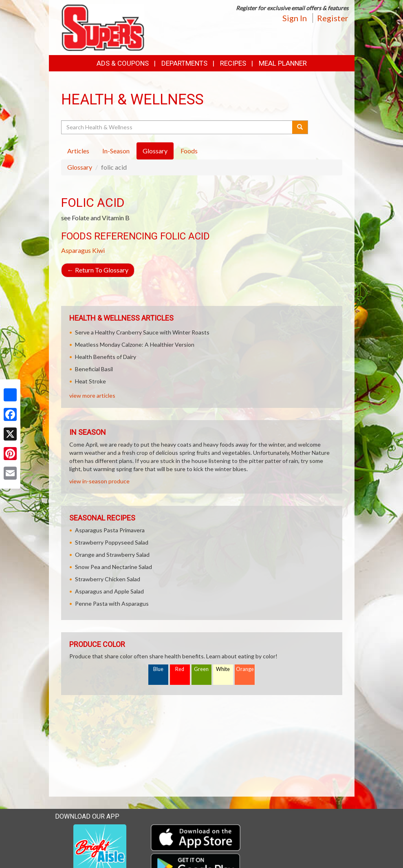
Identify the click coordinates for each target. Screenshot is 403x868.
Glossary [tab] (155, 151)
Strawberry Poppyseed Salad (112, 542)
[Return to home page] (103, 27)
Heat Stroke (90, 381)
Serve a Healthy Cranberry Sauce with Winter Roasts (142, 332)
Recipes (233, 63)
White (223, 669)
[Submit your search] (300, 127)
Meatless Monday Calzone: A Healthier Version (135, 344)
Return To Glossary (98, 270)
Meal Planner (283, 63)
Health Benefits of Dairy (106, 357)
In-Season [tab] (116, 151)
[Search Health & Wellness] (177, 127)
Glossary (80, 167)
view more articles (92, 395)
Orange (245, 669)
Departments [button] (184, 63)
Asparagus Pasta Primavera (110, 530)
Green (201, 669)
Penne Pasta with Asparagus (112, 603)
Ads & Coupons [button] (123, 63)
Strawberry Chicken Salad (108, 579)
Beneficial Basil (94, 369)
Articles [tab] (78, 151)
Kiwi (98, 250)
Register (333, 18)
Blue (158, 669)
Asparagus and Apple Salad (109, 591)
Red (180, 669)
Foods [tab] (189, 151)
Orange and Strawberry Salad (112, 555)
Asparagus (76, 250)
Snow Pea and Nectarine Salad (113, 567)
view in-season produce (99, 481)
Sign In (295, 18)
